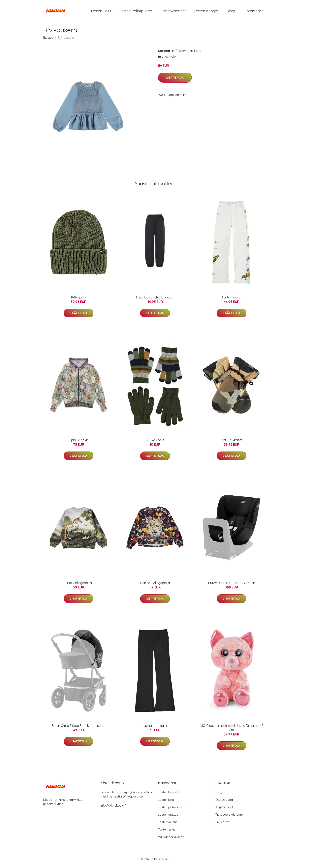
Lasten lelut (101, 12)
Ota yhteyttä (224, 802)
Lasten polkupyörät (136, 12)
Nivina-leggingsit (155, 728)
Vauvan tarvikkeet (171, 839)
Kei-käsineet (155, 442)
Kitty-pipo (79, 299)
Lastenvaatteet (173, 12)
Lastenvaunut (167, 824)
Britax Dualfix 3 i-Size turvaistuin (232, 585)
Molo (198, 53)
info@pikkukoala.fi (114, 807)
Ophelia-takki (79, 442)
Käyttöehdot (224, 809)
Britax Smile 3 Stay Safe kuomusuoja (79, 728)
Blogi (231, 12)
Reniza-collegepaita (155, 585)
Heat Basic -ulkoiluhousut (155, 299)
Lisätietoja (175, 80)
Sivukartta (222, 824)
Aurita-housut (232, 299)
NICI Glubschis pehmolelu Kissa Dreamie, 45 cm (232, 730)
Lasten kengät (206, 12)
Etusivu (48, 40)
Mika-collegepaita (79, 585)
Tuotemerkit (253, 12)
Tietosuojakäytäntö (229, 817)
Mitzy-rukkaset (231, 442)
